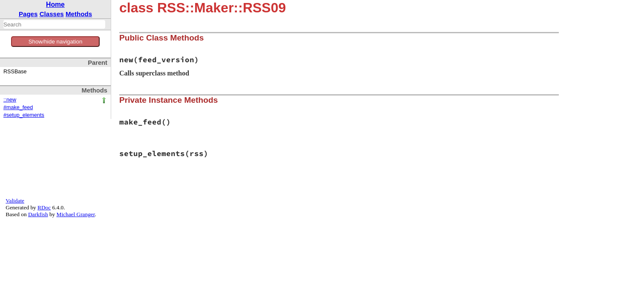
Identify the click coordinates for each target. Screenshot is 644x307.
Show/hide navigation (56, 42)
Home (55, 4)
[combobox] (54, 24)
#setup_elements (24, 115)
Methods (79, 14)
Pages (28, 14)
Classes (52, 14)
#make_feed (18, 107)
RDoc (44, 207)
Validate (15, 201)
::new (10, 100)
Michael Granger (76, 214)
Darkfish (38, 214)
